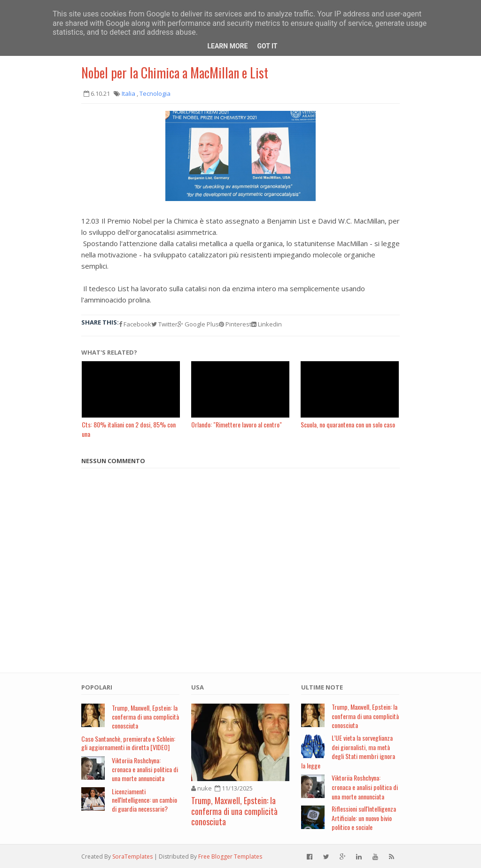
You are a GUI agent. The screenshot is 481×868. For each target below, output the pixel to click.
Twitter (164, 324)
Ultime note (322, 687)
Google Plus (198, 324)
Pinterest (235, 324)
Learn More (227, 46)
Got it (267, 46)
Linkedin (267, 324)
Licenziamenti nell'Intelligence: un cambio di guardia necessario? (144, 800)
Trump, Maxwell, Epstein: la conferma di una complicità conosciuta (145, 717)
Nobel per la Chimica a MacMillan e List (175, 73)
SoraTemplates (132, 856)
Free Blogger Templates (230, 856)
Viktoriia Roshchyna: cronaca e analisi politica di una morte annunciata (145, 769)
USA (198, 687)
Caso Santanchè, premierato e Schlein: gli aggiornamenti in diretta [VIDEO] (128, 743)
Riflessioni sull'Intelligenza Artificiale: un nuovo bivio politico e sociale (364, 818)
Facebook (135, 324)
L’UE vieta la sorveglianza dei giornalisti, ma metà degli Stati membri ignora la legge (348, 752)
